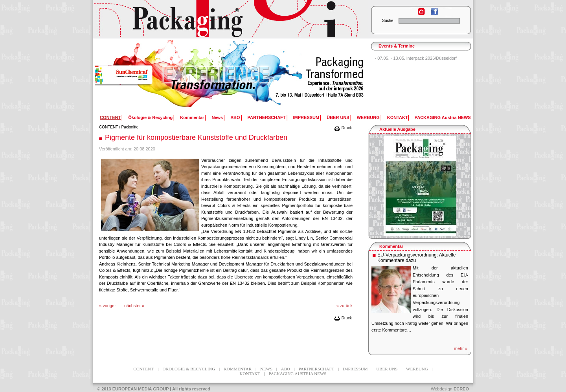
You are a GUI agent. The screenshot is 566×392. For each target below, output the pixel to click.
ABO (235, 117)
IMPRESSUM (306, 117)
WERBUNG (368, 117)
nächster (132, 306)
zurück (346, 306)
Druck (343, 128)
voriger (109, 306)
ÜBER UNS (338, 117)
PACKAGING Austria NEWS (443, 117)
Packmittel (130, 127)
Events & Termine (397, 46)
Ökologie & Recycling (150, 117)
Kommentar (192, 117)
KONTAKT (398, 117)
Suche (388, 21)
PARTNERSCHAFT (267, 117)
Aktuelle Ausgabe (397, 129)
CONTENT (108, 127)
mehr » (461, 348)
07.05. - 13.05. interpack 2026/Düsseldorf (417, 58)
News (217, 117)
